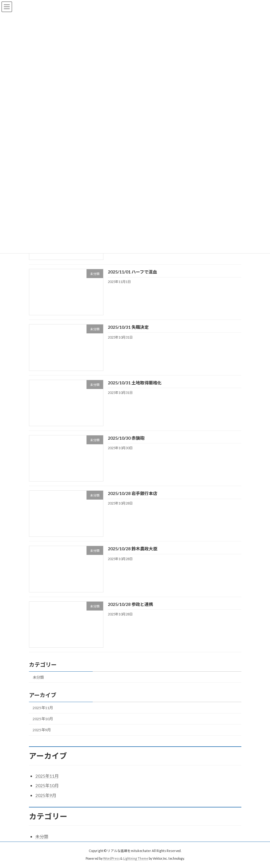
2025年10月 (43, 719)
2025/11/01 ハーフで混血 (132, 272)
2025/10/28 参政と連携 (130, 604)
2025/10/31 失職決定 (128, 327)
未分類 (38, 677)
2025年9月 (42, 730)
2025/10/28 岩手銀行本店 (132, 493)
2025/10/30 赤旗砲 (126, 438)
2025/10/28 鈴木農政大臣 (132, 549)
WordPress (111, 858)
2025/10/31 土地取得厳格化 (134, 383)
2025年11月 (43, 708)
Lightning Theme (136, 858)
